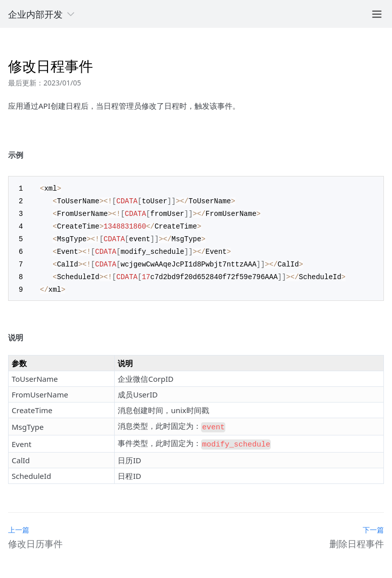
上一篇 (19, 522)
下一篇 (373, 522)
